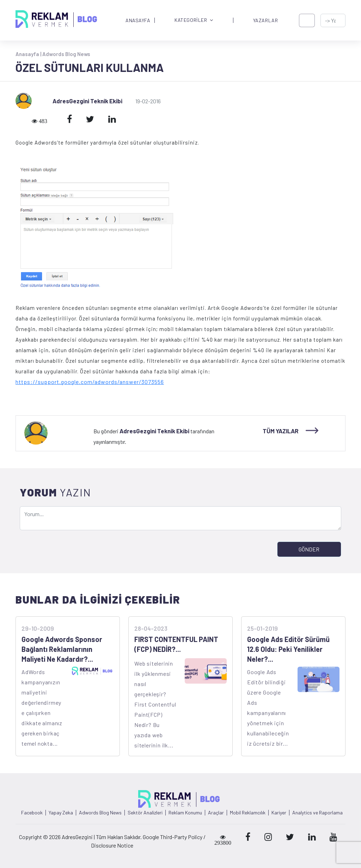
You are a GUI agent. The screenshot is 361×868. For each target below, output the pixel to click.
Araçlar (216, 813)
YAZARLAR (265, 20)
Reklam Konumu (185, 813)
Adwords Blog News (66, 54)
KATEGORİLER (194, 20)
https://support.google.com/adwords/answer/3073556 (90, 382)
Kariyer (279, 813)
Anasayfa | (29, 54)
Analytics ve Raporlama (317, 813)
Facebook (32, 813)
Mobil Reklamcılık (248, 813)
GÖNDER (309, 549)
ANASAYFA (138, 20)
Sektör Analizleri (145, 813)
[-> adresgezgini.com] (333, 20)
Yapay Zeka (61, 813)
